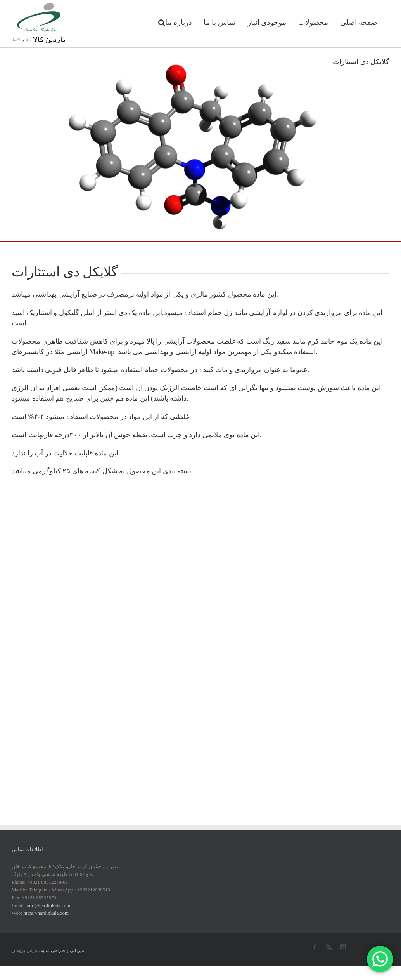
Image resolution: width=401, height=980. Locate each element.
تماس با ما (220, 22)
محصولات (313, 22)
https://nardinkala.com (46, 913)
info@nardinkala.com (48, 905)
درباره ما (178, 22)
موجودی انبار (267, 22)
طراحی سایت (52, 950)
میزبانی (77, 950)
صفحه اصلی (359, 22)
